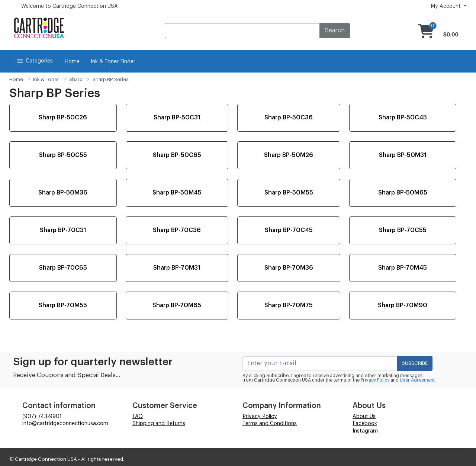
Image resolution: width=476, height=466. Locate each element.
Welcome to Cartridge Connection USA (70, 6)
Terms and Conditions (270, 424)
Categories (34, 61)
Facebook (365, 424)
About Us (364, 417)
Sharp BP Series (111, 79)
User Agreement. (418, 380)
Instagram (365, 431)
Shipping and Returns (159, 424)
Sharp (76, 79)
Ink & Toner (46, 79)
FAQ (138, 417)
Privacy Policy (375, 380)
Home (72, 62)
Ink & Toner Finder (113, 62)
